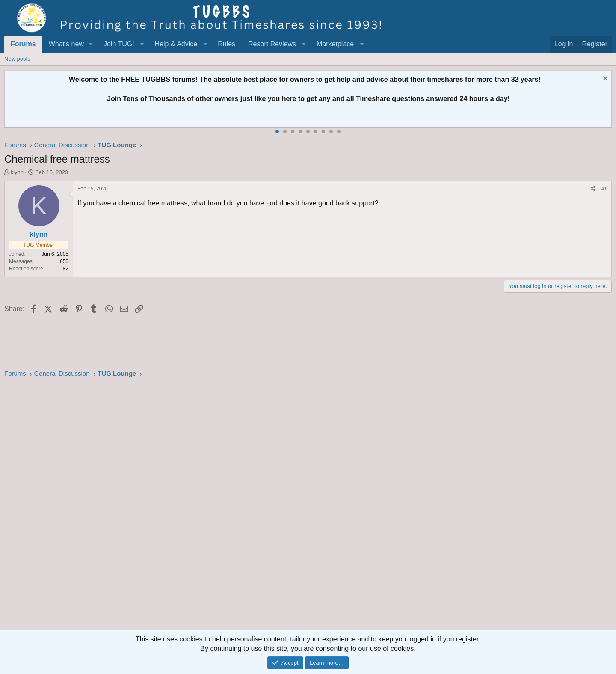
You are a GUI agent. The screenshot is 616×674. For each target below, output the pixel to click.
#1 (604, 189)
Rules (227, 44)
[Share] (593, 189)
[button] (91, 44)
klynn (17, 172)
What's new (66, 44)
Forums (23, 44)
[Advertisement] (261, 507)
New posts (17, 59)
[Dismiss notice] (604, 79)
